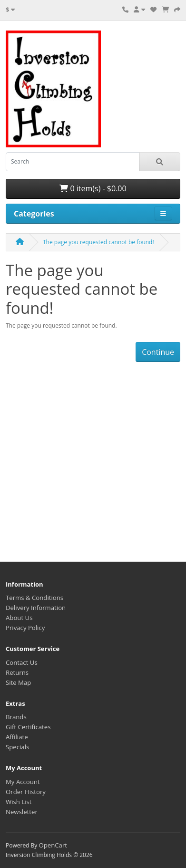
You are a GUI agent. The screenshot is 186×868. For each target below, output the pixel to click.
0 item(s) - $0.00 (93, 188)
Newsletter (22, 812)
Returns (17, 672)
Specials (17, 747)
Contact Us (22, 662)
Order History (26, 792)
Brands (16, 717)
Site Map (18, 682)
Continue (158, 352)
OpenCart (53, 845)
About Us (19, 618)
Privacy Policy (25, 628)
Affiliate (17, 737)
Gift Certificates (28, 727)
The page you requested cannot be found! (98, 242)
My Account (23, 782)
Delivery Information (36, 608)
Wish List (19, 802)
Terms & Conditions (34, 598)
